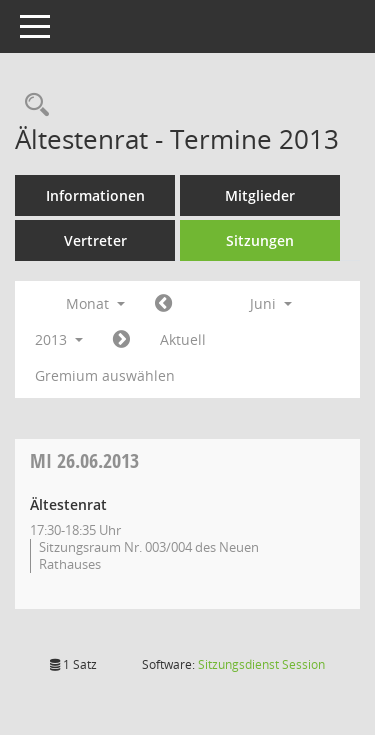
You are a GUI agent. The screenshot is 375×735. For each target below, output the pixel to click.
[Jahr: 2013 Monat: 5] (163, 304)
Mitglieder (260, 195)
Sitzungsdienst (261, 664)
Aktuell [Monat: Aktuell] (183, 339)
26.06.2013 (84, 460)
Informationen (95, 195)
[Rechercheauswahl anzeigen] (32, 105)
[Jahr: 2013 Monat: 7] (121, 340)
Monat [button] (95, 303)
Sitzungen (260, 240)
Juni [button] (271, 303)
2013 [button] (59, 339)
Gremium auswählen (105, 375)
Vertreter (95, 240)
